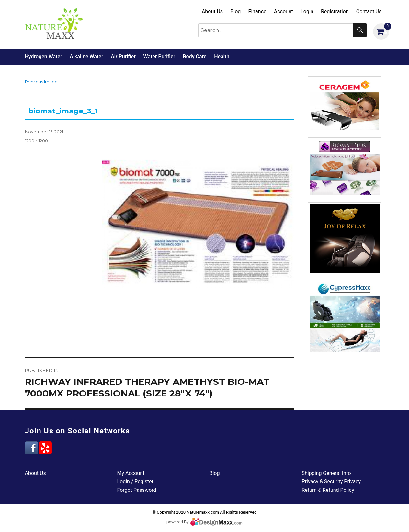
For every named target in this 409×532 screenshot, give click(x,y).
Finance (257, 12)
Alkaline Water (86, 57)
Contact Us (369, 12)
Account (284, 12)
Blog (235, 12)
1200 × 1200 (36, 141)
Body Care (194, 57)
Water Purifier (159, 57)
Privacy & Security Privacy (331, 482)
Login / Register (136, 482)
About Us (212, 12)
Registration (335, 12)
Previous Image (41, 82)
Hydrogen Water (44, 57)
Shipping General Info (326, 473)
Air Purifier (123, 57)
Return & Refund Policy (328, 490)
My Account (131, 473)
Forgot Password (137, 490)
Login (307, 12)
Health (222, 57)
